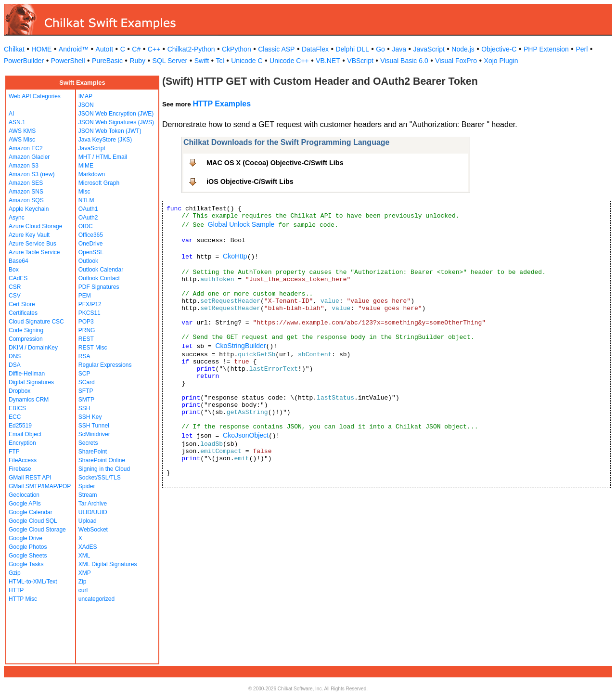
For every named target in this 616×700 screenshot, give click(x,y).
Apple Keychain (29, 209)
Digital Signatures (31, 382)
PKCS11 (90, 313)
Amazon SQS (26, 200)
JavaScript (429, 49)
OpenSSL (91, 252)
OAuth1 (88, 209)
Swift (202, 61)
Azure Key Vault (29, 235)
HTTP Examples (222, 104)
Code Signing (26, 330)
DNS (15, 356)
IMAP (85, 96)
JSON (86, 105)
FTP (14, 452)
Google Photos (28, 547)
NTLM (86, 200)
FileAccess (23, 460)
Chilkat (14, 49)
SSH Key (90, 417)
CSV (15, 296)
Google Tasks (26, 564)
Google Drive (26, 538)
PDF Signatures (99, 287)
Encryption (22, 443)
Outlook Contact (99, 278)
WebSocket (93, 530)
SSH (84, 408)
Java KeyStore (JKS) (105, 140)
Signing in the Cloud (104, 469)
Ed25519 (20, 426)
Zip (83, 582)
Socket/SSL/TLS (100, 478)
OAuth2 (88, 218)
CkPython (237, 49)
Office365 (91, 235)
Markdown (92, 174)
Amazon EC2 (26, 148)
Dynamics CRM (29, 400)
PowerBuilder (24, 61)
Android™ (74, 49)
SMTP (86, 400)
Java (399, 49)
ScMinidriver (94, 434)
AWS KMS (22, 131)
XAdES (88, 547)
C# (136, 49)
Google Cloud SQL (33, 521)
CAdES (18, 278)
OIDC (86, 226)
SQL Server (170, 61)
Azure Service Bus (32, 244)
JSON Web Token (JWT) (110, 131)
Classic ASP (276, 49)
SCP (84, 374)
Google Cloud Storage (37, 530)
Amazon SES (26, 183)
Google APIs (25, 504)
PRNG (87, 330)
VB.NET (328, 61)
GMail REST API (30, 478)
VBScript (360, 61)
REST (86, 339)
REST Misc (93, 348)
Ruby (137, 61)
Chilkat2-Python (191, 49)
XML (84, 556)
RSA (84, 356)
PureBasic (107, 61)
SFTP (86, 391)
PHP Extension (546, 49)
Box (14, 270)
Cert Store (22, 304)
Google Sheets (28, 556)
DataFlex (315, 49)
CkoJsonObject (246, 435)
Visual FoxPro (456, 61)
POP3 (86, 322)
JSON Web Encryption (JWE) (116, 114)
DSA (15, 365)
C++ (154, 49)
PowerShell (68, 61)
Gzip (15, 573)
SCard (87, 382)
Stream (88, 495)
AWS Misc (22, 140)
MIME (86, 166)
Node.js (463, 49)
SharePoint (93, 452)
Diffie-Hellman (27, 374)
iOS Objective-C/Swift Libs (250, 181)
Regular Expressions (105, 365)
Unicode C (247, 61)
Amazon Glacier (29, 157)
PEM (85, 296)
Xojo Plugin (501, 61)
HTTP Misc (23, 599)
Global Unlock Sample (241, 224)
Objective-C (499, 49)
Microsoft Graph (99, 183)
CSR (15, 287)
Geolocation (24, 495)
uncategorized (96, 599)
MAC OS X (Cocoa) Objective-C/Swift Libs (275, 163)
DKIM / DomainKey (33, 348)
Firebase (20, 469)
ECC (15, 417)
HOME (41, 49)
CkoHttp (235, 256)
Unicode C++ (289, 61)
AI (11, 114)
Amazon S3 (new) (32, 174)
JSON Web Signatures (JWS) (116, 122)
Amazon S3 (24, 166)
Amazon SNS (26, 192)
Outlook (88, 261)
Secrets (88, 443)
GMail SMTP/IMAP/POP (40, 486)
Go (380, 49)
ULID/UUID (93, 512)
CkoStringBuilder (240, 346)
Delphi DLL (352, 49)
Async (17, 218)
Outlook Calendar (101, 270)
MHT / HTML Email (103, 157)
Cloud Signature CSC (36, 322)
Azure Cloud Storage (35, 226)
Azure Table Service (34, 252)
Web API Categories (35, 96)
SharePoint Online (102, 460)
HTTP (16, 590)
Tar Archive (93, 504)
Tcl (220, 61)
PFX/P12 (90, 304)
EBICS (17, 408)
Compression (26, 339)
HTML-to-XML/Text (33, 582)
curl (83, 590)
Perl (582, 49)
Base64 (19, 261)
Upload (88, 521)
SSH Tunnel (94, 426)
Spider (87, 486)
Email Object (25, 434)
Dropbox (19, 391)
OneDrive (91, 244)
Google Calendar (31, 512)
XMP (85, 573)
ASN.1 (17, 122)
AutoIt (105, 49)
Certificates (23, 313)
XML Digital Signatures (108, 564)
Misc (84, 192)
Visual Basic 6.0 (404, 61)
